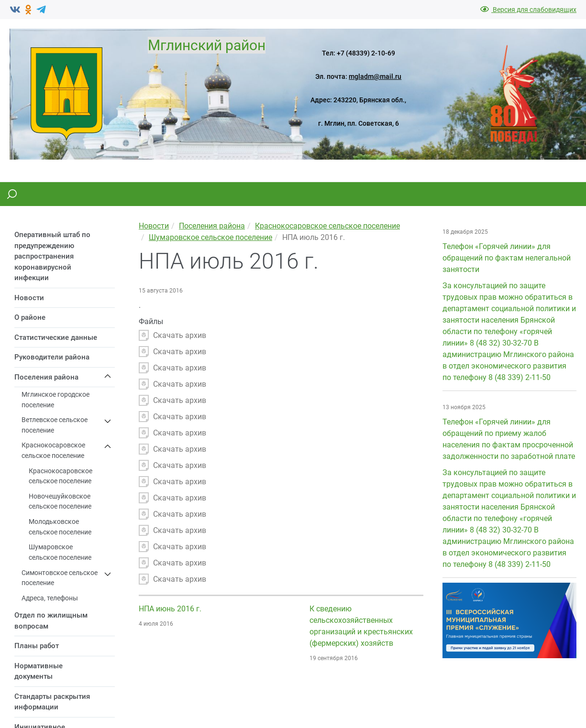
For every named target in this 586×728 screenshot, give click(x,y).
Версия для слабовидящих (528, 10)
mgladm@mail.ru (375, 76)
